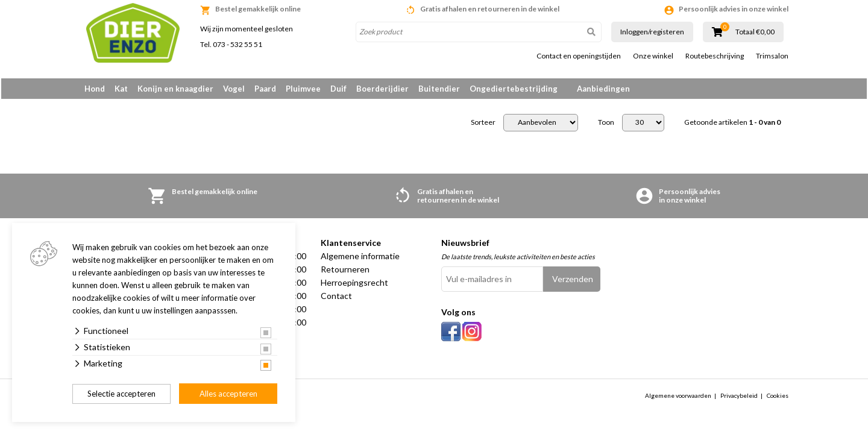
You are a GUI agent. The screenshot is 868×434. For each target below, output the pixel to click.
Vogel (234, 89)
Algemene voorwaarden (678, 398)
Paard (265, 89)
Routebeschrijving (715, 56)
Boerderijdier (382, 89)
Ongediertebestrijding (514, 89)
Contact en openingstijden (579, 56)
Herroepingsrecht (354, 285)
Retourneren (345, 272)
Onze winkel (653, 56)
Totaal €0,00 (755, 32)
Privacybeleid (739, 398)
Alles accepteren (228, 394)
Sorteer (483, 125)
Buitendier (439, 89)
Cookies (778, 398)
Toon (606, 125)
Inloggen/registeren (652, 32)
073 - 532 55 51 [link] (237, 44)
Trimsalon (772, 56)
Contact (336, 298)
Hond (95, 89)
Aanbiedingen (603, 89)
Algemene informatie (360, 258)
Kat (121, 89)
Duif (338, 89)
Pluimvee (303, 89)
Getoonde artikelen (732, 125)
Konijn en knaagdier (175, 89)
